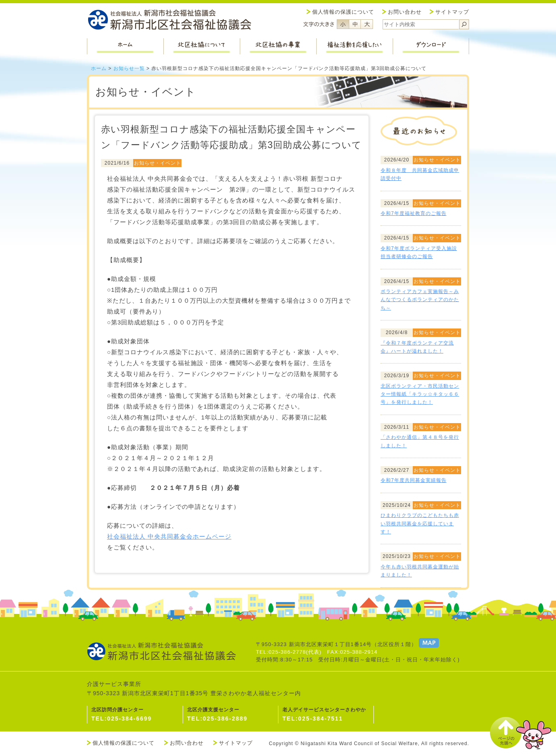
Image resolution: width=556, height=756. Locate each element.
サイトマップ (452, 12)
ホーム (99, 68)
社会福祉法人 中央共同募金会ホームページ (169, 536)
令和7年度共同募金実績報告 (414, 480)
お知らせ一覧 (129, 68)
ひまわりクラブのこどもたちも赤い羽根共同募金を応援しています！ (420, 524)
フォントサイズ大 (367, 24)
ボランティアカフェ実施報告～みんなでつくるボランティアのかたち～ (420, 300)
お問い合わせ (405, 12)
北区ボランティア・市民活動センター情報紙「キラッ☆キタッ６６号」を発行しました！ (420, 394)
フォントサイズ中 (355, 24)
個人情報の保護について (343, 12)
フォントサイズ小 (343, 24)
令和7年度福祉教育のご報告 (414, 213)
